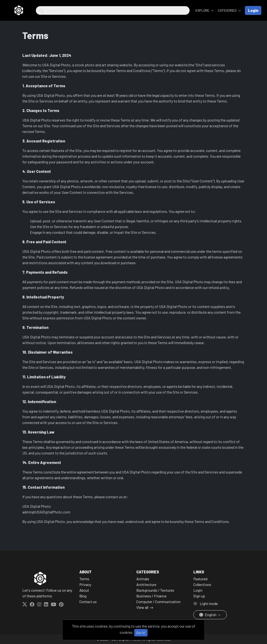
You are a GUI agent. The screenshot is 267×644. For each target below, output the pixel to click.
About (84, 590)
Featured (200, 579)
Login (198, 590)
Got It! (141, 633)
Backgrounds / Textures (155, 590)
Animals (143, 579)
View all (142, 607)
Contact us (88, 602)
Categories (228, 10)
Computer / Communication (158, 602)
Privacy (85, 584)
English (208, 615)
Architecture (146, 584)
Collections (202, 584)
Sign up (199, 596)
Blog (83, 596)
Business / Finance (151, 596)
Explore (203, 10)
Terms (84, 579)
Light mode (206, 603)
